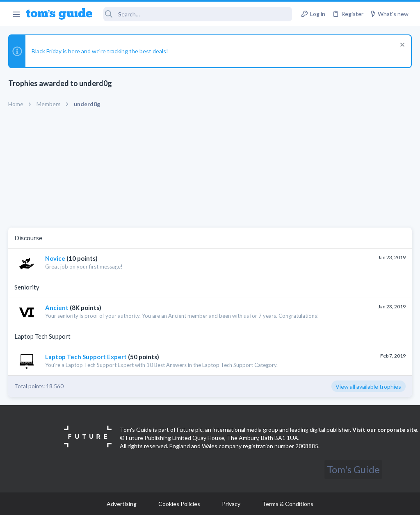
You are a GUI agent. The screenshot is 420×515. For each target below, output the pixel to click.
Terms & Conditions (288, 504)
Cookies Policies (179, 504)
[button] (16, 14)
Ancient (57, 308)
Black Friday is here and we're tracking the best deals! (100, 51)
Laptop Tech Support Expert (86, 357)
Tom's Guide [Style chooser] (353, 469)
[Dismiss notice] (401, 46)
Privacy (231, 504)
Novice (55, 258)
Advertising (122, 504)
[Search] (198, 14)
